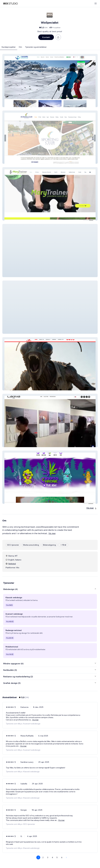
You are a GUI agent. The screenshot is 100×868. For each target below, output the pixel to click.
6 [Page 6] (62, 857)
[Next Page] (66, 857)
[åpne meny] (96, 4)
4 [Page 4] (52, 857)
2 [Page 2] (43, 857)
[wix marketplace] (10, 4)
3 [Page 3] (48, 857)
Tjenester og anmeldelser (36, 47)
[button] (50, 81)
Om (20, 47)
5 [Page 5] (57, 857)
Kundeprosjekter (9, 47)
